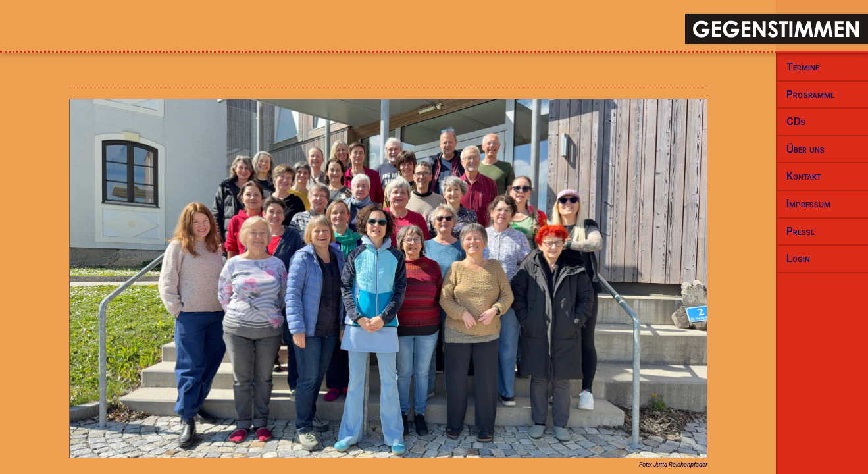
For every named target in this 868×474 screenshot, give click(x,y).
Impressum (808, 204)
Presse (801, 231)
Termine (803, 67)
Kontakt (804, 176)
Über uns (805, 149)
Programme (810, 94)
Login (798, 258)
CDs (796, 121)
